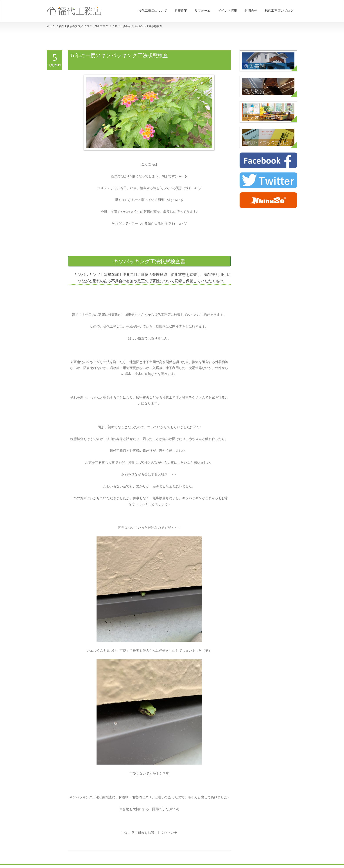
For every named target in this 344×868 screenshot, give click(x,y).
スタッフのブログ (97, 26)
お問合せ (251, 10)
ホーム (51, 26)
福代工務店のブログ (279, 10)
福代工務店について (153, 10)
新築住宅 (181, 10)
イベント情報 (228, 10)
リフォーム (203, 10)
